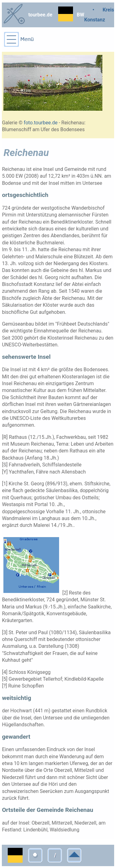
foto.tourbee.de (41, 123)
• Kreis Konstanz (99, 15)
